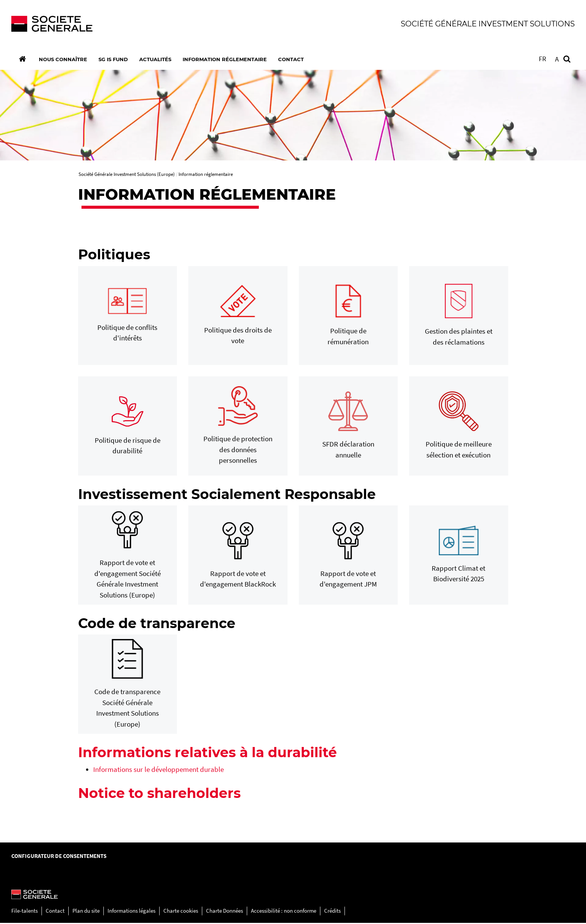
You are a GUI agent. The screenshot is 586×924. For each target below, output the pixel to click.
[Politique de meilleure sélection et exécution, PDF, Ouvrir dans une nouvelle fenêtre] (459, 427)
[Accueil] (22, 59)
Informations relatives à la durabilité (208, 753)
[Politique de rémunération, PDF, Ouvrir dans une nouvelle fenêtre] (348, 317)
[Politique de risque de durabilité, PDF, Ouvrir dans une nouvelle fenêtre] (128, 427)
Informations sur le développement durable (158, 770)
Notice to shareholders (159, 794)
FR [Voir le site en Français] (542, 59)
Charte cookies (181, 912)
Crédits (332, 912)
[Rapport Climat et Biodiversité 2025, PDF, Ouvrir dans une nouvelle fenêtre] (459, 556)
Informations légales (132, 912)
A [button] (557, 59)
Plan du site (86, 912)
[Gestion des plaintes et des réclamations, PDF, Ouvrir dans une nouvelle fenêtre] (459, 317)
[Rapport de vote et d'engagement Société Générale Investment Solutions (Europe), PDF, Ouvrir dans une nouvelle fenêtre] (128, 556)
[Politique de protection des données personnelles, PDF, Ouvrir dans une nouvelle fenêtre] (238, 427)
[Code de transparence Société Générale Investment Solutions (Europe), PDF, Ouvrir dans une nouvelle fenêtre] (128, 686)
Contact (55, 912)
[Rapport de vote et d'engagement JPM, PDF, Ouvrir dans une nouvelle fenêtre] (348, 556)
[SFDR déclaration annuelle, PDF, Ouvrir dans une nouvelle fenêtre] (348, 427)
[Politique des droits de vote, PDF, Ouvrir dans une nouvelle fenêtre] (238, 317)
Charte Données (225, 912)
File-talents (25, 912)
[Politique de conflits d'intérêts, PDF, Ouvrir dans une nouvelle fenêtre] (128, 317)
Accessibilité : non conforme (284, 912)
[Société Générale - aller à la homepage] (149, 24)
